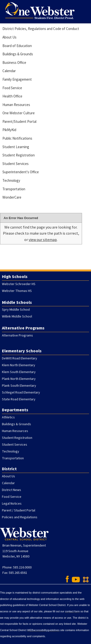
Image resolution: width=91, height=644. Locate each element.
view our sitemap (43, 240)
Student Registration (19, 155)
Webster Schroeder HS (19, 284)
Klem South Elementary (19, 372)
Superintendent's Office (21, 172)
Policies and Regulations (20, 517)
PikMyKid (9, 130)
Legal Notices (12, 504)
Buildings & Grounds (18, 54)
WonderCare (12, 197)
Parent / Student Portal (19, 510)
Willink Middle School (17, 317)
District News (12, 490)
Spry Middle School (16, 310)
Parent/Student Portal (19, 121)
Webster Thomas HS (17, 291)
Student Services (16, 164)
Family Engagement (17, 79)
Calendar (9, 71)
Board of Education (17, 46)
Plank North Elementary (19, 379)
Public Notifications (17, 138)
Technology (11, 180)
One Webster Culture (19, 113)
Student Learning (16, 147)
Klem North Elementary (19, 365)
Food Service (12, 88)
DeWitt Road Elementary (20, 358)
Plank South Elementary (19, 386)
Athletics (8, 417)
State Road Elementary (19, 399)
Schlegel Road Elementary (21, 393)
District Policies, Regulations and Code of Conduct (41, 29)
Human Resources (16, 105)
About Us (9, 37)
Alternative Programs (17, 336)
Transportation (14, 189)
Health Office (12, 96)
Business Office (14, 62)
